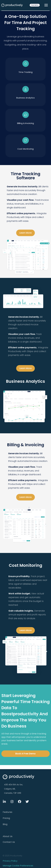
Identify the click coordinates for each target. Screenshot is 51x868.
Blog (5, 824)
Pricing (6, 818)
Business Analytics (26, 98)
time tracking (26, 72)
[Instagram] (12, 802)
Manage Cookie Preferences (18, 866)
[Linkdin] (4, 802)
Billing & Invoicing (26, 123)
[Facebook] (20, 802)
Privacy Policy (10, 861)
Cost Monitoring (26, 149)
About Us (8, 836)
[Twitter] (27, 802)
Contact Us (9, 842)
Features (7, 812)
